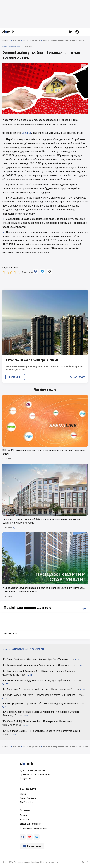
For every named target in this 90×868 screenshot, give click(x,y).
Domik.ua (26, 133)
